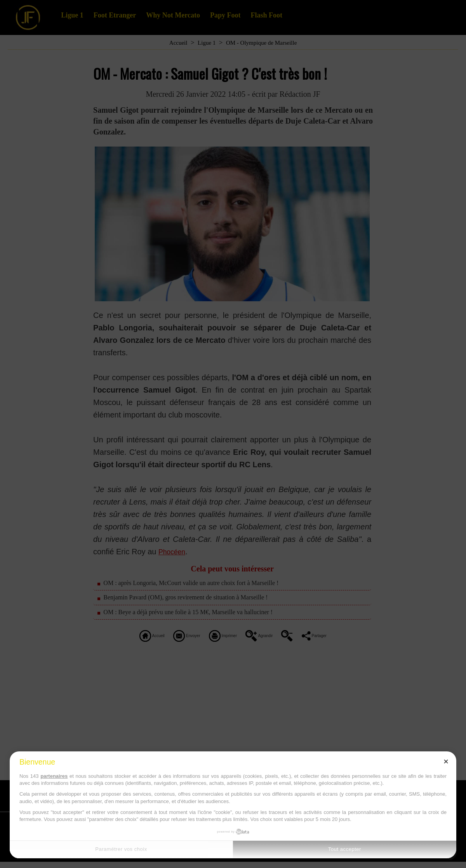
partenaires (54, 776)
